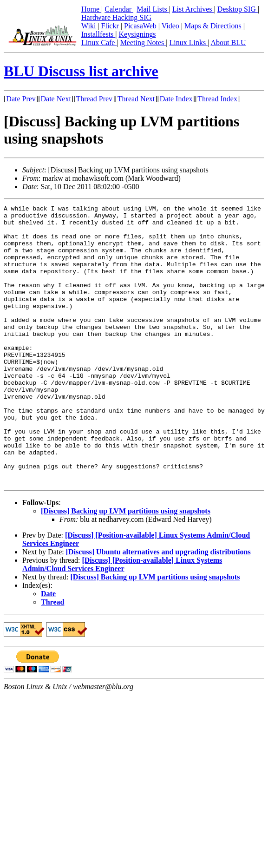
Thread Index (217, 99)
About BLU (228, 43)
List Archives (193, 9)
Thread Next (136, 99)
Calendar (119, 9)
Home (91, 9)
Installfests (98, 34)
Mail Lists (153, 9)
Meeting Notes (143, 43)
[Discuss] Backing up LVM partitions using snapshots (126, 567)
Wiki (89, 26)
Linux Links (188, 43)
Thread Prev (94, 99)
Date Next (56, 99)
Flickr (111, 26)
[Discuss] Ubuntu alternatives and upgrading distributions (158, 608)
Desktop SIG (238, 9)
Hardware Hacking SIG (116, 17)
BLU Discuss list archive (81, 71)
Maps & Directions (214, 26)
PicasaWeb (141, 26)
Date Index (176, 99)
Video (171, 26)
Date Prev (21, 99)
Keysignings (137, 34)
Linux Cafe (99, 43)
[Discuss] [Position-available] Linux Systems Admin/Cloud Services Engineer (122, 620)
